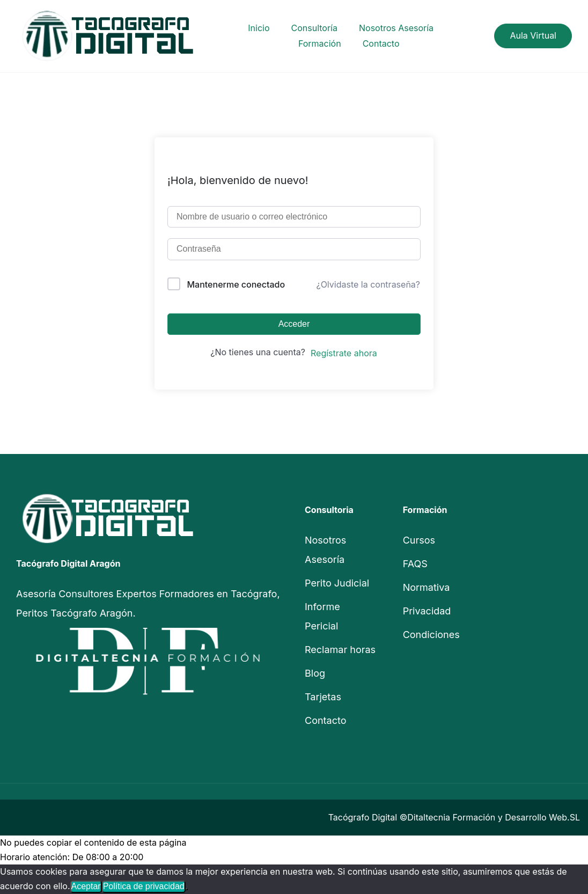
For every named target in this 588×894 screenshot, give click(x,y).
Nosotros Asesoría (396, 28)
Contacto (381, 43)
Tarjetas (323, 697)
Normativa (427, 587)
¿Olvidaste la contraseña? (368, 284)
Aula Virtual (533, 35)
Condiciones (431, 635)
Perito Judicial (337, 583)
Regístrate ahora (344, 353)
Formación (320, 43)
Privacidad (427, 611)
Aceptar (86, 886)
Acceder (294, 324)
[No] (187, 889)
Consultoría (314, 28)
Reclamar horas (340, 650)
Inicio (259, 28)
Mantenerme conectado (236, 284)
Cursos (419, 540)
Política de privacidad (144, 886)
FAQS (415, 564)
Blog (315, 673)
